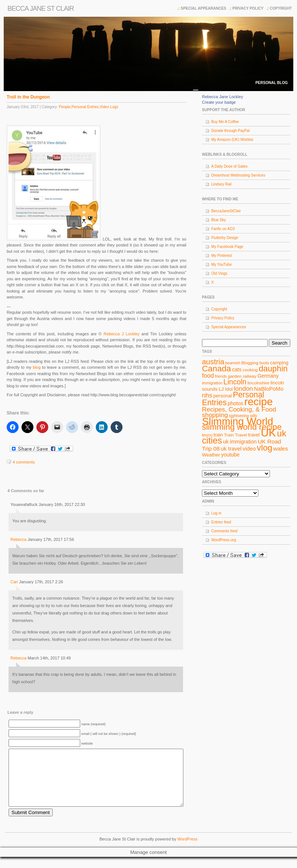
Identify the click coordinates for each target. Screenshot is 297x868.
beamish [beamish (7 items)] (233, 363)
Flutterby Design (225, 238)
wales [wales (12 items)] (281, 448)
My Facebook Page (227, 247)
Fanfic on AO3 (223, 229)
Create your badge (219, 102)
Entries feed (221, 522)
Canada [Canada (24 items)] (216, 369)
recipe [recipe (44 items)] (259, 402)
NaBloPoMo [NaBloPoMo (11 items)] (269, 389)
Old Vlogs (219, 273)
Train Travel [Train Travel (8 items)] (235, 435)
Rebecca (18, 539)
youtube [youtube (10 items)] (231, 455)
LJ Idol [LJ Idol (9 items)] (226, 389)
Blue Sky (218, 220)
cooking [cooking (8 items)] (250, 370)
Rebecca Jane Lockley (223, 97)
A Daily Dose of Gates (229, 166)
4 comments (24, 462)
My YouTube (221, 264)
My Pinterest (222, 256)
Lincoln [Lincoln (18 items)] (235, 382)
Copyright (281, 8)
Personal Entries (85, 107)
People (64, 107)
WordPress (187, 850)
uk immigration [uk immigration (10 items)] (240, 442)
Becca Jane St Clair (41, 9)
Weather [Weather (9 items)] (211, 455)
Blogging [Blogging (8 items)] (250, 363)
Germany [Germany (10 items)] (268, 376)
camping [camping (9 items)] (279, 363)
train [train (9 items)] (218, 435)
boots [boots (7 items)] (264, 363)
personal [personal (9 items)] (223, 396)
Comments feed (224, 531)
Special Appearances (203, 8)
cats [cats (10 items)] (237, 370)
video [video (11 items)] (249, 449)
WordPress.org (224, 540)
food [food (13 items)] (208, 375)
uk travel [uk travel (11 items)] (231, 449)
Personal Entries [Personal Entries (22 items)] (233, 399)
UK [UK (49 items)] (269, 433)
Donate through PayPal (230, 131)
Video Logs (109, 107)
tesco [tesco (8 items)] (207, 435)
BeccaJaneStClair (226, 211)
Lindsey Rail (221, 184)
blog (37, 367)
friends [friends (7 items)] (221, 376)
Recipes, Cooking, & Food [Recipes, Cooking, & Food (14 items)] (239, 409)
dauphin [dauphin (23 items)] (273, 369)
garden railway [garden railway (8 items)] (242, 376)
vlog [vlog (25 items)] (265, 448)
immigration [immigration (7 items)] (212, 383)
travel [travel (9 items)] (254, 435)
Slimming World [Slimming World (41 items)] (238, 421)
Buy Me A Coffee (225, 122)
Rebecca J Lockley (122, 334)
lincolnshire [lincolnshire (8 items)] (259, 383)
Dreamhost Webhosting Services (238, 175)
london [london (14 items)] (244, 388)
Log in (216, 513)
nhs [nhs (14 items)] (207, 395)
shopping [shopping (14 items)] (215, 415)
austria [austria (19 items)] (213, 362)
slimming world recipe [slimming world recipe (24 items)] (242, 427)
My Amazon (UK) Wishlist (232, 140)
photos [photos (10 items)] (235, 403)
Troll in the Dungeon (28, 97)
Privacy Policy (248, 8)
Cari (14, 582)
